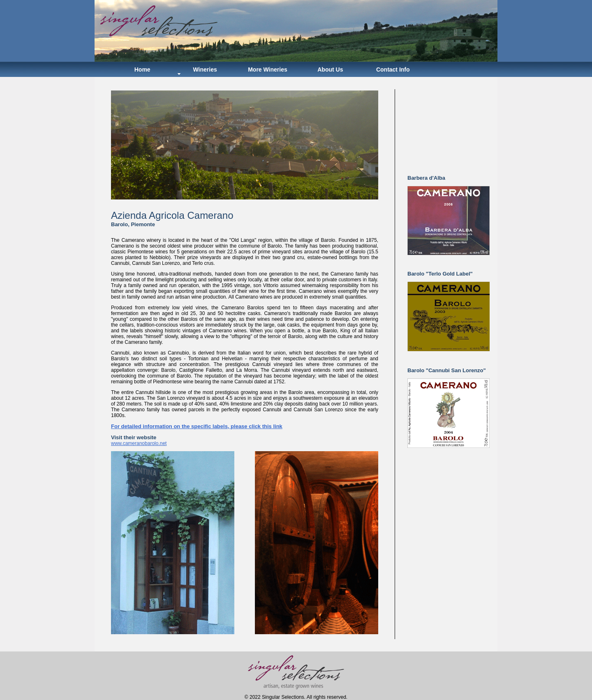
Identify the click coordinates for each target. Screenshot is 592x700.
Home (142, 70)
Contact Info (393, 70)
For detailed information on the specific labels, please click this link (197, 426)
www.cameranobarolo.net (139, 443)
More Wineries (268, 70)
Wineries (205, 70)
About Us (330, 70)
